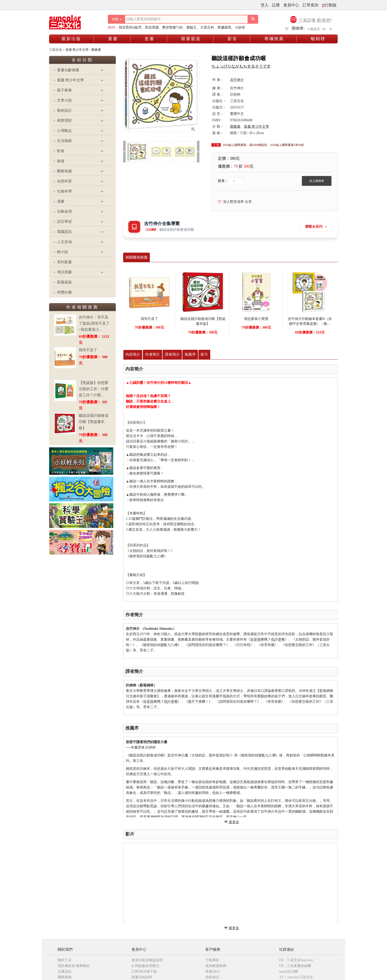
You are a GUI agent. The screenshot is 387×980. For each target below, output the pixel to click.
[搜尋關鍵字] (186, 19)
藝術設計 (64, 110)
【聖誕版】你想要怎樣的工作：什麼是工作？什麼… (94, 389)
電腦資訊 (64, 232)
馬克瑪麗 (152, 27)
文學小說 (64, 100)
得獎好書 (64, 292)
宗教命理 (64, 211)
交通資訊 (65, 971)
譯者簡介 (172, 354)
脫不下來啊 (197, 702)
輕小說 (63, 252)
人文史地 (64, 242)
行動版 (329, 5)
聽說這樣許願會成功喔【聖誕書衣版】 (94, 422)
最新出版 (71, 39)
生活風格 (64, 141)
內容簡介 (133, 354)
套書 (150, 39)
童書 (113, 39)
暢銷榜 (318, 39)
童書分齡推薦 (68, 70)
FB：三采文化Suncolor (296, 960)
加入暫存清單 (231, 202)
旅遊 (61, 161)
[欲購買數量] (236, 181)
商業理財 (64, 121)
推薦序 (190, 354)
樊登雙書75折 (173, 27)
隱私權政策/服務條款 (74, 966)
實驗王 (192, 27)
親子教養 (64, 90)
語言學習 (64, 222)
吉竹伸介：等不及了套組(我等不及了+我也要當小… (94, 323)
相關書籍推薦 (136, 257)
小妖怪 (240, 27)
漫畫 (61, 201)
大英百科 (207, 27)
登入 (265, 5)
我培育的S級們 (130, 27)
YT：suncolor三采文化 (296, 977)
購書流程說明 (142, 977)
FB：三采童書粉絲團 (295, 966)
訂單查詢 (310, 5)
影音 (232, 39)
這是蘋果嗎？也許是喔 (268, 639)
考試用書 (64, 272)
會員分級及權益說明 (147, 960)
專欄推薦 (274, 39)
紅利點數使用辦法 (145, 966)
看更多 (232, 822)
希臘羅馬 (224, 27)
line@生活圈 (289, 971)
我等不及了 (88, 350)
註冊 (276, 5)
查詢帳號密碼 (216, 966)
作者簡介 (153, 354)
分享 (248, 202)
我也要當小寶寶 (256, 319)
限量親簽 (191, 39)
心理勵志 (64, 131)
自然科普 (64, 181)
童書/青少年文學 (70, 80)
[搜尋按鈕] (253, 19)
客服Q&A (213, 971)
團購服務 (65, 977)
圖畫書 (235, 127)
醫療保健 (64, 171)
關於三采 (65, 960)
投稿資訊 (212, 977)
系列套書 (64, 262)
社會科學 (64, 191)
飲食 (61, 151)
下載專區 (212, 960)
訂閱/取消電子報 (144, 971)
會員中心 (291, 5)
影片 (204, 354)
